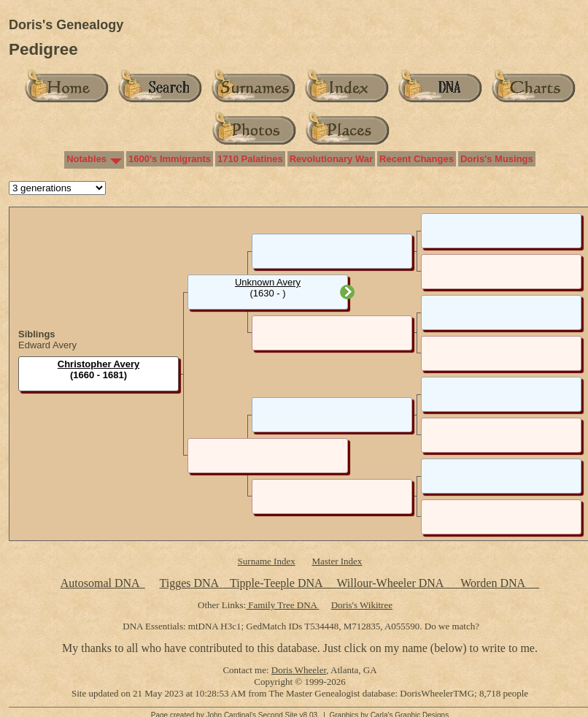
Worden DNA (494, 583)
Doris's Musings (497, 159)
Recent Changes (417, 159)
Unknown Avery (268, 282)
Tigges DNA (189, 583)
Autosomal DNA (103, 583)
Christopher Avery (98, 364)
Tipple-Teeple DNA (276, 583)
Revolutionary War (331, 159)
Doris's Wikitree (362, 605)
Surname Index (267, 561)
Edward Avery (47, 345)
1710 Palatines (250, 159)
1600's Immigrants (170, 159)
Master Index (337, 561)
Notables (86, 159)
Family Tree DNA (282, 605)
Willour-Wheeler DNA (391, 583)
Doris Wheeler (299, 670)
